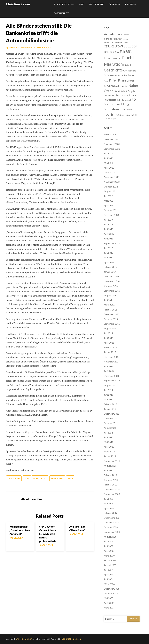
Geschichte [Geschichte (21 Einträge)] (113, 70)
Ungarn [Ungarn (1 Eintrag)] (113, 119)
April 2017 (109, 262)
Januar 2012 (110, 456)
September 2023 (112, 149)
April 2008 (109, 551)
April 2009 (109, 508)
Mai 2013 (109, 399)
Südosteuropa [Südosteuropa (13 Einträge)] (114, 109)
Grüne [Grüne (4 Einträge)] (107, 75)
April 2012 (109, 447)
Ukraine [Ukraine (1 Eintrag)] (107, 119)
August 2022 (110, 191)
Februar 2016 (111, 310)
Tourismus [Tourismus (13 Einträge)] (112, 114)
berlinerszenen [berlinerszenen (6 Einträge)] (113, 39)
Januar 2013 (110, 409)
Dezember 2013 (112, 376)
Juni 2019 (109, 229)
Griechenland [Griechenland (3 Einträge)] (130, 71)
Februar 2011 (111, 475)
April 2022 (109, 206)
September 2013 (112, 381)
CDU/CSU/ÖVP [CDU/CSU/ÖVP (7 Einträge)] (114, 46)
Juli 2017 (108, 248)
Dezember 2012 (112, 414)
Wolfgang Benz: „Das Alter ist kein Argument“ (20, 530)
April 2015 (109, 343)
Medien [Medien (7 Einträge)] (109, 86)
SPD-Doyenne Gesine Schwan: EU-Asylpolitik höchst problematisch (48, 534)
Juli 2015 (108, 333)
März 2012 (109, 452)
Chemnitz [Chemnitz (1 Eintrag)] (128, 47)
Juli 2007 (108, 570)
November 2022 (112, 182)
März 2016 (109, 305)
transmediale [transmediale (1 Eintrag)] (125, 115)
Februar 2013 (111, 404)
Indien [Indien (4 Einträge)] (124, 75)
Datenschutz (61, 13)
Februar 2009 (111, 513)
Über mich (114, 4)
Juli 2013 (108, 390)
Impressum (130, 4)
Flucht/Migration (64, 4)
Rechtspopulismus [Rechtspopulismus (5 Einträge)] (126, 95)
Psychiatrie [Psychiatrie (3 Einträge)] (109, 95)
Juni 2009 (109, 499)
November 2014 (112, 362)
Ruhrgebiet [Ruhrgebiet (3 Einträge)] (109, 100)
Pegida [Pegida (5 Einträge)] (131, 91)
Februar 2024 (111, 135)
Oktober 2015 (111, 319)
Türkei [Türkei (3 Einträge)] (134, 115)
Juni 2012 (109, 437)
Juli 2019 (108, 224)
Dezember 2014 (112, 357)
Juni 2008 (109, 546)
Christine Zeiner (18, 4)
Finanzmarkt (57, 478)
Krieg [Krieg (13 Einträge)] (113, 80)
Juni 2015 (109, 338)
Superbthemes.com (72, 639)
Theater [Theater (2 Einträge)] (129, 110)
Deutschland (97, 4)
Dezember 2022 (112, 177)
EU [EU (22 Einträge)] (117, 51)
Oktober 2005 (111, 593)
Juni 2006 (109, 579)
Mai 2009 (109, 504)
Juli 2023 (108, 153)
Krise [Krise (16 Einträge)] (122, 80)
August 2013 (110, 385)
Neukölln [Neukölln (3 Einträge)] (118, 91)
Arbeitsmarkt (40, 478)
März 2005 (109, 608)
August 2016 (110, 295)
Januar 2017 (110, 272)
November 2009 (112, 489)
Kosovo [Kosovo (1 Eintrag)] (106, 81)
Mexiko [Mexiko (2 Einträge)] (125, 86)
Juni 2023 (109, 158)
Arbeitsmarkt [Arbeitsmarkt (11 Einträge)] (114, 34)
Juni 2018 (109, 239)
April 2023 (109, 168)
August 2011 (110, 466)
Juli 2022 (108, 196)
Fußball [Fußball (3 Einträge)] (127, 65)
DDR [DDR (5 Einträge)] (134, 46)
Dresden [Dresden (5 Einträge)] (109, 52)
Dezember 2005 (112, 589)
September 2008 (112, 532)
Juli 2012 (108, 433)
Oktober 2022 (111, 187)
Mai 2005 (109, 598)
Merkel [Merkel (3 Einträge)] (118, 86)
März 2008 (109, 556)
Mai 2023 (109, 163)
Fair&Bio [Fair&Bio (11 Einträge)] (126, 52)
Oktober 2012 (111, 423)
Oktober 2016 (111, 286)
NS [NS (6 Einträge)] (125, 91)
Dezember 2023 (112, 139)
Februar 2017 (111, 267)
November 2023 (112, 144)
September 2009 (112, 494)
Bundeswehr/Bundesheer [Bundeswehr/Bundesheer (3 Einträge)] (116, 43)
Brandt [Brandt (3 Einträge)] (126, 39)
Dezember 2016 (112, 276)
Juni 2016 (109, 300)
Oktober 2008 (111, 527)
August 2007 (110, 565)
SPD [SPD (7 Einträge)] (133, 99)
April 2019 (109, 234)
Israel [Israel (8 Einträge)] (132, 75)
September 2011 (112, 461)
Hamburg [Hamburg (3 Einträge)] (116, 76)
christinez (14, 47)
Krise (70, 478)
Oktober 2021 (111, 210)
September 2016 (112, 291)
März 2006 (109, 584)
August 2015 (110, 329)
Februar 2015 (111, 347)
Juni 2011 (109, 470)
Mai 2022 (109, 201)
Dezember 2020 (112, 215)
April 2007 (109, 575)
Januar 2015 (110, 352)
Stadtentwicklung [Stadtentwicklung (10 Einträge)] (116, 104)
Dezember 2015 (112, 314)
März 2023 (109, 172)
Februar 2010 (111, 485)
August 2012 (110, 428)
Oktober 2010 (111, 480)
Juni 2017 (109, 253)
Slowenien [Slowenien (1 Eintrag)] (126, 100)
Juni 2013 (109, 395)
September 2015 (112, 324)
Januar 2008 (110, 560)
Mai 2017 (109, 258)
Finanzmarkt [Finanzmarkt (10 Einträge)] (113, 58)
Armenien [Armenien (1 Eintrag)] (128, 35)
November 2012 (112, 418)
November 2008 (112, 522)
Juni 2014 (109, 366)
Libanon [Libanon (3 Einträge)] (131, 81)
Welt (82, 4)
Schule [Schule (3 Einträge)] (118, 100)
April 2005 (109, 603)
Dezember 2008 (112, 518)
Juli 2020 (108, 220)
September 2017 (112, 243)
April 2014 (109, 371)
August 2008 (110, 537)
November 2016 (112, 281)
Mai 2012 (109, 442)
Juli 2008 (108, 541)
